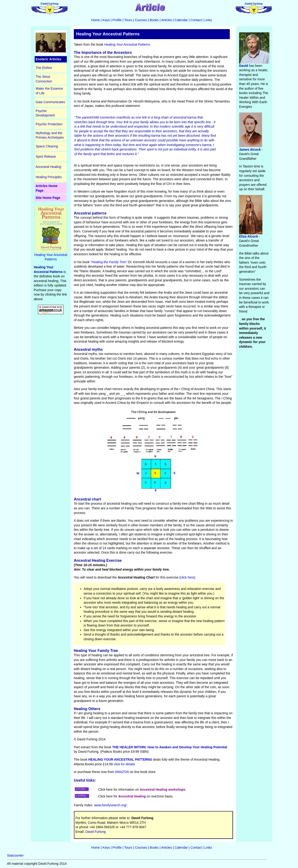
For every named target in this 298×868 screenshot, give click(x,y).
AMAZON (122, 772)
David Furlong (96, 832)
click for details (124, 764)
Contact (196, 20)
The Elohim (44, 68)
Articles (167, 20)
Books (154, 20)
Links (208, 20)
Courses (141, 20)
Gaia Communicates (50, 102)
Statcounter (15, 855)
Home (96, 20)
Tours (128, 20)
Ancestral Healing (48, 167)
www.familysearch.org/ (110, 805)
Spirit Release (46, 157)
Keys (106, 20)
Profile (117, 20)
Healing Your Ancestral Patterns (51, 255)
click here (187, 577)
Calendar (181, 20)
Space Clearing (47, 146)
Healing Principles (49, 177)
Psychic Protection (49, 124)
